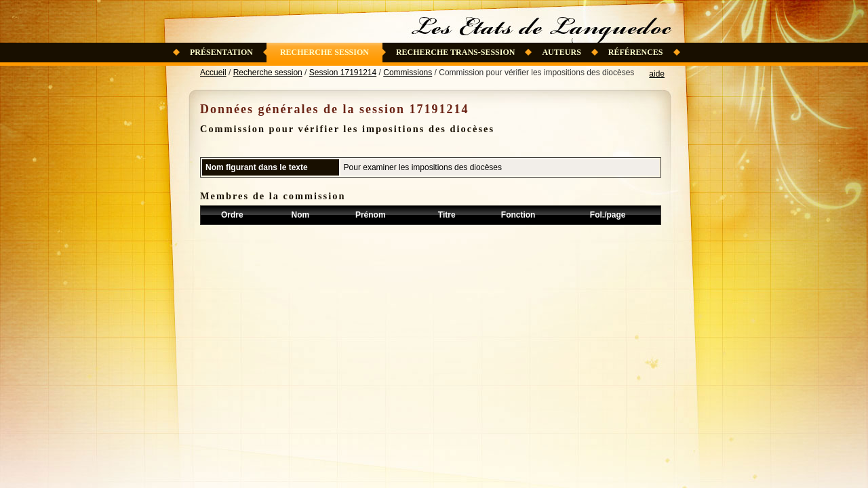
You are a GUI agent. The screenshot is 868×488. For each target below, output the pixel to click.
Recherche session (324, 52)
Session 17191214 (343, 73)
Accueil (213, 73)
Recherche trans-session (456, 52)
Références (636, 52)
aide (657, 74)
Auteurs (561, 52)
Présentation (221, 52)
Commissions (408, 73)
